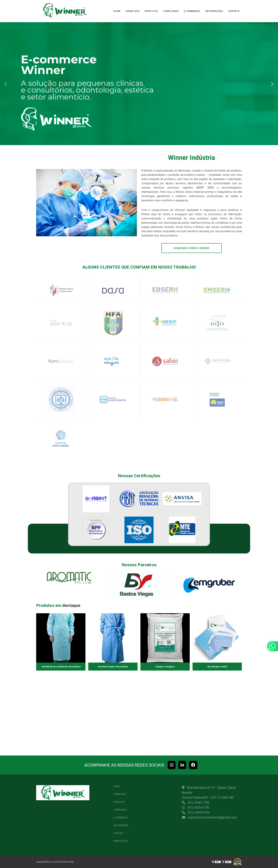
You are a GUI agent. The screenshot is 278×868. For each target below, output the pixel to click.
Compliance (171, 11)
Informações (214, 11)
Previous (6, 84)
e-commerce (192, 11)
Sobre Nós (133, 11)
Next (272, 84)
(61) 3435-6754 (196, 812)
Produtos (151, 11)
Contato (234, 11)
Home (117, 11)
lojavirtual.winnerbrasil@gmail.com (209, 817)
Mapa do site (121, 841)
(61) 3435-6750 (196, 807)
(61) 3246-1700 (196, 802)
